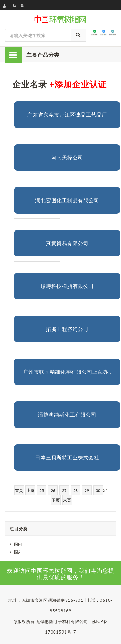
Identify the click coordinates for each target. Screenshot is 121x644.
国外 (18, 552)
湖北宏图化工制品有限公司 (67, 200)
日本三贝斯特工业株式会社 (67, 457)
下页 (56, 500)
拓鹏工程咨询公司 (67, 329)
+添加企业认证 (78, 84)
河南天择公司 (67, 157)
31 (106, 490)
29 (87, 490)
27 (64, 490)
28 (76, 490)
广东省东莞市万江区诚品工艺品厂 (67, 115)
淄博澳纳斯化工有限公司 (67, 414)
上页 (30, 490)
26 (53, 490)
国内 (18, 544)
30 (98, 490)
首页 (19, 490)
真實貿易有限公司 (67, 243)
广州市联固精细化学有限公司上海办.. (67, 372)
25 (42, 490)
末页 (67, 500)
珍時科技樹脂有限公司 (67, 286)
